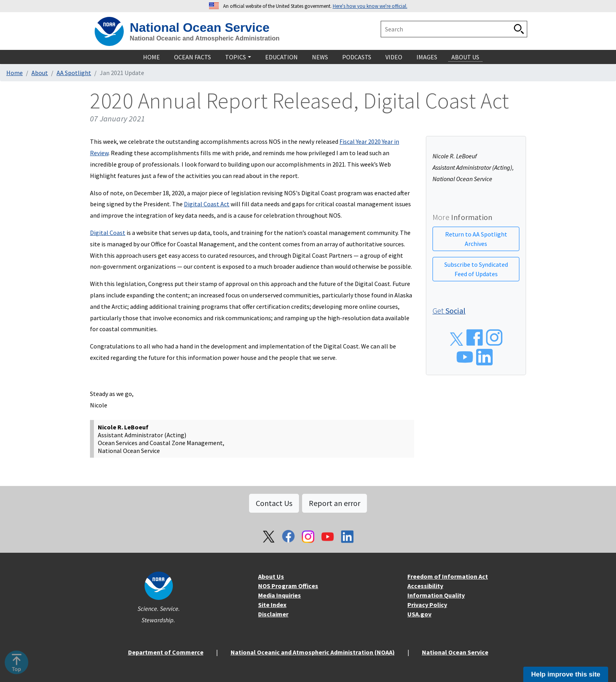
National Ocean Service (200, 27)
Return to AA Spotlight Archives (476, 239)
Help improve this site (566, 674)
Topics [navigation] (236, 57)
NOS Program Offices (288, 586)
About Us (271, 576)
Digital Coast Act (207, 204)
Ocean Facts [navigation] (192, 57)
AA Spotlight (74, 73)
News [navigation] (320, 57)
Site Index (272, 605)
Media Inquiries (280, 595)
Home (15, 73)
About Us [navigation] (465, 57)
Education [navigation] (281, 57)
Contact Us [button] (274, 503)
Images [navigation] (427, 57)
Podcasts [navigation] (357, 57)
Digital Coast (108, 233)
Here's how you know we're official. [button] (370, 6)
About (40, 73)
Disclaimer (273, 614)
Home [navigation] (151, 57)
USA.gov (419, 614)
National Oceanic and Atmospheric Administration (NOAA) (313, 652)
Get (449, 311)
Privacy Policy (427, 605)
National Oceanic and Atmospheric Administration (204, 38)
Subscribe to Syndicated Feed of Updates (476, 269)
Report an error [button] (335, 503)
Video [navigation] (394, 57)
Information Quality (436, 595)
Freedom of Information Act (448, 576)
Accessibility (425, 586)
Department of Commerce (166, 652)
